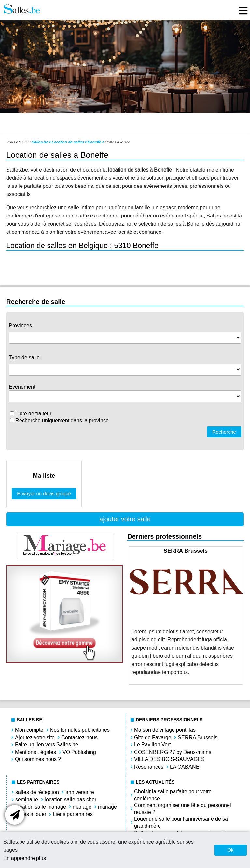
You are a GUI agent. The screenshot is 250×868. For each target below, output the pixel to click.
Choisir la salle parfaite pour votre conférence (173, 795)
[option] (186, 616)
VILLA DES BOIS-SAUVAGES (169, 759)
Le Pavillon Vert (152, 745)
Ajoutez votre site (35, 737)
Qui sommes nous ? (38, 759)
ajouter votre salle (125, 519)
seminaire (27, 799)
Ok (230, 850)
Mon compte (29, 730)
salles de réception (37, 792)
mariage (82, 807)
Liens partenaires (73, 814)
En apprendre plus (25, 858)
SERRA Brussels (198, 737)
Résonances (149, 767)
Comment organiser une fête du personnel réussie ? (183, 809)
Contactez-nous (79, 737)
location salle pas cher (70, 799)
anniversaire (80, 792)
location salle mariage (41, 807)
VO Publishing (79, 752)
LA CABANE (185, 767)
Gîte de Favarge (153, 737)
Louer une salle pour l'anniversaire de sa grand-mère (181, 822)
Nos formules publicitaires (80, 730)
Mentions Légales (35, 752)
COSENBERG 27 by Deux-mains (173, 752)
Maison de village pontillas (165, 730)
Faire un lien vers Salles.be (47, 745)
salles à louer (31, 814)
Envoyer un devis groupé (44, 494)
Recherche (224, 432)
